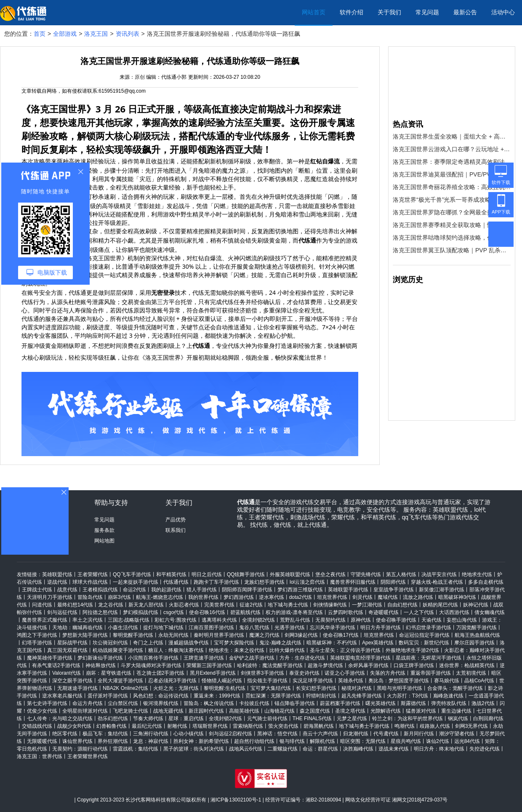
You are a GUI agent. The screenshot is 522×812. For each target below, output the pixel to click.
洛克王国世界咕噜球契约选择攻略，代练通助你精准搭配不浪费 (452, 238)
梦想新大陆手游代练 (85, 635)
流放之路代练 (418, 597)
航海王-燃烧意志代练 (160, 597)
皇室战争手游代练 (394, 590)
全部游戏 (65, 34)
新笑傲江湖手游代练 (442, 590)
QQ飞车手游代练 (132, 574)
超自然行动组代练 (254, 741)
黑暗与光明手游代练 (399, 688)
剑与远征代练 (62, 612)
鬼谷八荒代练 (254, 628)
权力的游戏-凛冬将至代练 (294, 612)
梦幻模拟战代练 (141, 612)
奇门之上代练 (148, 643)
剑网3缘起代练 (301, 635)
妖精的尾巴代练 (440, 605)
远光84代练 (467, 741)
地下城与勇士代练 (288, 605)
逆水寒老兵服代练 (62, 696)
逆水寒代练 (272, 597)
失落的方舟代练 (388, 673)
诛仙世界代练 (77, 741)
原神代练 (361, 620)
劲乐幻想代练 (113, 719)
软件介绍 (352, 12)
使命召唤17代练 (341, 635)
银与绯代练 (292, 741)
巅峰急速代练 (448, 696)
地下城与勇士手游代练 (364, 726)
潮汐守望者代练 (457, 734)
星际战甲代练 (72, 643)
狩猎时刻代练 (321, 696)
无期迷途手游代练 (77, 688)
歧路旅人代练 (435, 726)
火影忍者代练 (184, 605)
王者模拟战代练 (100, 590)
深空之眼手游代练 (72, 681)
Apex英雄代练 (378, 643)
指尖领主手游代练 (267, 681)
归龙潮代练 (356, 734)
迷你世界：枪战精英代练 (467, 665)
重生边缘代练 (456, 711)
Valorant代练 (67, 673)
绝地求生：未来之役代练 (237, 650)
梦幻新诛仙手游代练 (100, 658)
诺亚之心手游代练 (345, 673)
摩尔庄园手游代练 (474, 643)
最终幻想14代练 (75, 605)
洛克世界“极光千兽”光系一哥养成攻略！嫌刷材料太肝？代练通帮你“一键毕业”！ (452, 200)
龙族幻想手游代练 (264, 582)
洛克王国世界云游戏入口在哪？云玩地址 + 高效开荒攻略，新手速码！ (452, 149)
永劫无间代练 (173, 635)
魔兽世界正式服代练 (45, 620)
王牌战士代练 (37, 590)
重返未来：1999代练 (217, 696)
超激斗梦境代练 (325, 665)
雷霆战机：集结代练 (136, 749)
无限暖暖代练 (42, 741)
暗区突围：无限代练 (363, 741)
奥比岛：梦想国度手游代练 (399, 681)
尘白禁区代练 (123, 703)
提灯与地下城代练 (163, 628)
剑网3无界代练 (472, 726)
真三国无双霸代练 (67, 650)
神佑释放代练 (101, 665)
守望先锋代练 (366, 574)
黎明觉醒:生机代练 (225, 688)
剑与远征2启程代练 (230, 734)
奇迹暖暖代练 (384, 612)
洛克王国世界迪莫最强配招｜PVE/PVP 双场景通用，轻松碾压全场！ (452, 174)
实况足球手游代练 (313, 681)
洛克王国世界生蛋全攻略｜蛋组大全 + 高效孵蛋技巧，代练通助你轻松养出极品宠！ (452, 136)
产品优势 (176, 520)
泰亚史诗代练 (304, 673)
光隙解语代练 (386, 711)
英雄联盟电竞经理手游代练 (360, 658)
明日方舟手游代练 (381, 628)
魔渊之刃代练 (264, 635)
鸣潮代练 (405, 726)
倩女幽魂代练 (490, 612)
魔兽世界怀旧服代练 (353, 582)
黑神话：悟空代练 (277, 734)
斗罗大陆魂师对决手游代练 (151, 665)
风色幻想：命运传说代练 (161, 696)
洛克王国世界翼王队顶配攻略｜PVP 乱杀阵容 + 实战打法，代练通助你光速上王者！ (452, 250)
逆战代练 (57, 582)
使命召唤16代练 (207, 612)
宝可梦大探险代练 (234, 643)
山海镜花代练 (280, 711)
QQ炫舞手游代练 (246, 574)
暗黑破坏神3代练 (457, 597)
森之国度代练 (315, 711)
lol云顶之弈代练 (307, 582)
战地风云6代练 (246, 749)
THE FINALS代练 (312, 719)
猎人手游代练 (202, 590)
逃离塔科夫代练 (219, 620)
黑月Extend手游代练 (213, 673)
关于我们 (389, 12)
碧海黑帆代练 (319, 726)
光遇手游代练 (290, 628)
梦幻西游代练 (239, 597)
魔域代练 (388, 597)
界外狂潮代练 (113, 741)
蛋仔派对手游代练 (108, 696)
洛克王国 (96, 34)
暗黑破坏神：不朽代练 (332, 643)
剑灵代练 (362, 597)
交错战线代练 (37, 726)
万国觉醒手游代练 (477, 628)
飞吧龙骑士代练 (130, 711)
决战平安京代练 (439, 574)
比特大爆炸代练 (287, 650)
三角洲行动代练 (151, 734)
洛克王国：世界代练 (40, 756)
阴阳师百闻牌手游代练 (247, 590)
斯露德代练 (413, 703)
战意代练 (67, 590)
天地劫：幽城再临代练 (77, 628)
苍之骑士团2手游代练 (161, 673)
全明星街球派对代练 (85, 711)
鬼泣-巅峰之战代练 (280, 643)
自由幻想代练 (402, 605)
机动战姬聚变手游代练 (118, 650)
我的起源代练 (166, 590)
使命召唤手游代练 (396, 620)
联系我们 (176, 530)
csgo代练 (174, 612)
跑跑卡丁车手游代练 (216, 582)
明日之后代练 (207, 574)
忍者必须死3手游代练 (172, 681)
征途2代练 (251, 605)
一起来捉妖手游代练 (136, 582)
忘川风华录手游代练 (333, 628)
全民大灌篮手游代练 (120, 681)
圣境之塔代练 (350, 711)
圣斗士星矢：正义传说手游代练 (345, 650)
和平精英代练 (171, 574)
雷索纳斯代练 (248, 726)
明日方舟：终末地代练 (439, 749)
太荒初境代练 (471, 673)
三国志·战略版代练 (129, 620)
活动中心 (503, 12)
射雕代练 (177, 726)
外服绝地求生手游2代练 (412, 650)
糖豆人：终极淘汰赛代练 (176, 650)
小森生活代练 (123, 628)
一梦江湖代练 (367, 605)
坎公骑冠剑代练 (110, 643)
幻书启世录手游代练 (429, 628)
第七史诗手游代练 (47, 703)
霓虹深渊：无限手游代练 (273, 696)
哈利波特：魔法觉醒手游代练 (270, 665)
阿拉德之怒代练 (100, 612)
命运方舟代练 (88, 703)
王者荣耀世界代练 (88, 756)
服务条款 (104, 530)
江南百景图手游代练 (211, 628)
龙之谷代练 (111, 605)
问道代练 (42, 605)
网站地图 (104, 541)
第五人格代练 (401, 574)
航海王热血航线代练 (477, 635)
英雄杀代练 (351, 681)
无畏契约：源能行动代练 (80, 749)
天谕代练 (431, 620)
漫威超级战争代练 (189, 643)
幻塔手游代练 (37, 643)
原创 (140, 77)
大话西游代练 (454, 612)
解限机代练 (322, 741)
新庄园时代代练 (206, 711)
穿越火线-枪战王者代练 (437, 582)
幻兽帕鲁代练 (112, 726)
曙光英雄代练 (381, 703)
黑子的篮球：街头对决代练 (194, 749)
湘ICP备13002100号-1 (236, 800)
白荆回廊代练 (488, 719)
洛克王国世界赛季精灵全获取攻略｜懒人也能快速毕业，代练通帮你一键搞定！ (452, 225)
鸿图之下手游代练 (37, 635)
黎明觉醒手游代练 (133, 635)
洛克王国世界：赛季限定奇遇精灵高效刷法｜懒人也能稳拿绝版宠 (452, 162)
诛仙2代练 (438, 741)
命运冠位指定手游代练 (424, 635)
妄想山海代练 (462, 620)
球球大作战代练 (90, 582)
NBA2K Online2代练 (125, 688)
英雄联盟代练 (57, 574)
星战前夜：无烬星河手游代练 (429, 658)
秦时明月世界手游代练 (219, 635)
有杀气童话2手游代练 (56, 665)
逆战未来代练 (394, 749)
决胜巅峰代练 (358, 749)
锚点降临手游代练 (295, 703)
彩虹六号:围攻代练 (175, 620)
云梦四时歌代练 (346, 612)
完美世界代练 (219, 605)
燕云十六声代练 (320, 734)
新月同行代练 (419, 734)
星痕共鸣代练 (406, 741)
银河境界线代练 (161, 703)
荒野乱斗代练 (295, 620)
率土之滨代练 (88, 620)
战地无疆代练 (168, 711)
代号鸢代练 (386, 734)
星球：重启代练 (186, 719)
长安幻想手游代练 (316, 688)
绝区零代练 (65, 734)
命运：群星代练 (320, 749)
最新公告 (465, 12)
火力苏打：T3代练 (407, 696)
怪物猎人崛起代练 (222, 681)
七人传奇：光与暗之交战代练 (60, 719)
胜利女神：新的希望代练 (201, 741)
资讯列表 (128, 34)
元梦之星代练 (352, 719)
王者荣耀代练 (93, 574)
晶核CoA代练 (479, 681)
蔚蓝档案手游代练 (340, 703)
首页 (40, 34)
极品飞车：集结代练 (105, 734)
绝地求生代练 (477, 574)
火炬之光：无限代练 (176, 688)
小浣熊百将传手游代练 (153, 658)
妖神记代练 (476, 605)
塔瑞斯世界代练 (210, 726)
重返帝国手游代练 (431, 673)
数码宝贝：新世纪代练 (424, 643)
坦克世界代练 (332, 597)
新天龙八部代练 (146, 605)
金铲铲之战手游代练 (252, 658)
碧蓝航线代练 (245, 612)
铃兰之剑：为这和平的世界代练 (407, 719)
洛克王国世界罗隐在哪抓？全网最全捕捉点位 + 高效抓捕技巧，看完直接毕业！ (452, 212)
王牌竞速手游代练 (204, 658)
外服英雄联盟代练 (290, 574)
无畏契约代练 (330, 620)
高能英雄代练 (244, 711)
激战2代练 (483, 703)
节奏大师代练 (148, 719)
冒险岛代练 (90, 597)
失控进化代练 (485, 749)
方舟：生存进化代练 (302, 658)
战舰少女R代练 (74, 726)
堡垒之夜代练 (330, 574)
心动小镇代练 (189, 734)
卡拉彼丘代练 (254, 703)
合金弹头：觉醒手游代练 (455, 688)
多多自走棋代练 (486, 582)
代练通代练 (176, 582)
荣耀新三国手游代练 (209, 665)
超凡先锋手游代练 (362, 696)
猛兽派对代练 (421, 711)
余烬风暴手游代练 (368, 665)
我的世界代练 (203, 597)
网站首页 (314, 12)
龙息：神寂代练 (151, 741)
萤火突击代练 (283, 726)
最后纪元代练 (147, 726)
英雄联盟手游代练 (348, 590)
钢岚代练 (458, 719)
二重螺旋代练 (282, 749)
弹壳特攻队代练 (449, 703)
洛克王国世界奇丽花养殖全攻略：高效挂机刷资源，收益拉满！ (452, 187)
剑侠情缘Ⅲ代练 (330, 605)
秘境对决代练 (357, 688)
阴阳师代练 (393, 582)
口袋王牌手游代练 (414, 665)
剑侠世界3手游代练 (262, 673)
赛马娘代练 (447, 681)
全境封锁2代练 (259, 620)
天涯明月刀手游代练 (50, 597)
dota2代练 (301, 597)
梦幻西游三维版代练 (300, 590)
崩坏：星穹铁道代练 (109, 673)
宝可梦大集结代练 (271, 688)
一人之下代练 (419, 612)
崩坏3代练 (119, 597)
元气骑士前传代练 (267, 719)
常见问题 (427, 12)
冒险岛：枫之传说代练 (209, 703)
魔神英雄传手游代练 (50, 658)
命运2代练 (134, 590)
